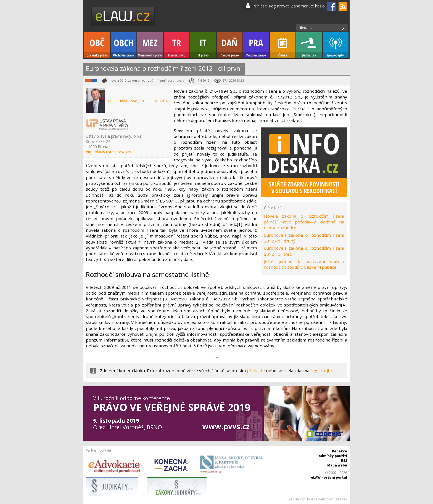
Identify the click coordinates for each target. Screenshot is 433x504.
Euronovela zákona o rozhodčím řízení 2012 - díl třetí (304, 251)
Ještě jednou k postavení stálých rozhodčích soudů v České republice (304, 264)
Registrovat (279, 6)
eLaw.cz (123, 16)
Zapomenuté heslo (308, 6)
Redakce (340, 451)
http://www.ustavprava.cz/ (109, 152)
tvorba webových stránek (327, 499)
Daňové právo (230, 45)
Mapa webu (337, 465)
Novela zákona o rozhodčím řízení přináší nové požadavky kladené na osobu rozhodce (304, 222)
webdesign (297, 499)
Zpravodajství (336, 45)
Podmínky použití (332, 456)
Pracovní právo (256, 45)
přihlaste (256, 370)
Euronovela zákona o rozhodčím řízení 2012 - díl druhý (304, 238)
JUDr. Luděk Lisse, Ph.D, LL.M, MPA (138, 101)
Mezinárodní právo (150, 45)
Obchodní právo (124, 45)
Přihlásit (260, 6)
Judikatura (309, 45)
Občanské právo (97, 45)
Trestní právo (177, 45)
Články (283, 45)
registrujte (321, 370)
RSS (344, 461)
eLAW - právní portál (329, 477)
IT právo (203, 45)
